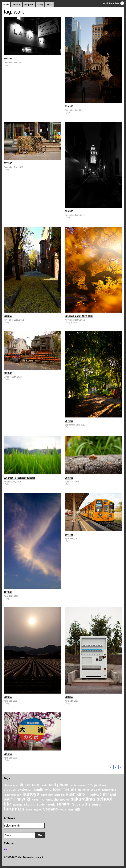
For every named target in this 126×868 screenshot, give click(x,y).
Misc (49, 5)
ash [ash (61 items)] (20, 785)
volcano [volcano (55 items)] (51, 809)
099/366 (8, 697)
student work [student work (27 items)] (46, 805)
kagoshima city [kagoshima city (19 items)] (12, 795)
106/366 (69, 535)
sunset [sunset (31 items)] (96, 804)
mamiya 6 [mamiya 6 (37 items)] (94, 795)
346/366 (8, 59)
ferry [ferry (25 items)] (48, 790)
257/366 (69, 421)
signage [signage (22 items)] (17, 805)
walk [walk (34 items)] (63, 809)
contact (39, 857)
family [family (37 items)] (39, 790)
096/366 (8, 754)
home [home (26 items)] (82, 790)
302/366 (8, 373)
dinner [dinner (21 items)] (102, 785)
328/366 (8, 316)
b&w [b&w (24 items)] (28, 785)
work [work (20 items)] (71, 810)
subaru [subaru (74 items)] (63, 804)
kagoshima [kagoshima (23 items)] (109, 790)
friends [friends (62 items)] (70, 789)
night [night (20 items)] (35, 800)
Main (6, 5)
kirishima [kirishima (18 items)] (59, 795)
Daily (40, 5)
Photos (16, 5)
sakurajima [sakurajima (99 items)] (83, 799)
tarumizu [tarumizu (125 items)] (14, 809)
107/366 (8, 592)
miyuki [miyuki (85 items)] (23, 799)
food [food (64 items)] (57, 789)
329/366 (69, 211)
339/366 (69, 106)
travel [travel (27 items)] (38, 810)
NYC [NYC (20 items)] (42, 800)
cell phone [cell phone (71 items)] (59, 785)
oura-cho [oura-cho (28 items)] (52, 800)
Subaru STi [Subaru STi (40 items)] (81, 804)
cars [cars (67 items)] (36, 785)
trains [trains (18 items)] (29, 810)
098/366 (69, 697)
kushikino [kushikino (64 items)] (75, 794)
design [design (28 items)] (92, 785)
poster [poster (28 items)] (65, 800)
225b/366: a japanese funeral (19, 478)
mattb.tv (115, 3)
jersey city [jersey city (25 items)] (94, 790)
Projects (29, 5)
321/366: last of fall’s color (79, 316)
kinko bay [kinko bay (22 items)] (47, 795)
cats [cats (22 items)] (45, 785)
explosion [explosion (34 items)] (25, 789)
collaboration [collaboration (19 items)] (79, 785)
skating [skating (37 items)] (30, 804)
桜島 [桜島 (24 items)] (78, 810)
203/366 (69, 478)
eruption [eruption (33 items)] (10, 789)
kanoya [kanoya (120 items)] (31, 794)
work (106, 3)
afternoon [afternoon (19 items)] (9, 785)
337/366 (8, 163)
